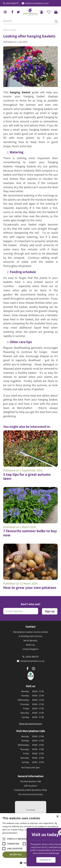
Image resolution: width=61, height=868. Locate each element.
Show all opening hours (30, 724)
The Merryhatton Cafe (31, 781)
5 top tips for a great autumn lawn (27, 476)
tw (18, 12)
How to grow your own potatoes (30, 588)
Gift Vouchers (30, 786)
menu (5, 12)
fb (12, 12)
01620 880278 (12, 3)
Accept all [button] (16, 855)
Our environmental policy (30, 794)
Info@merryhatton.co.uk (37, 3)
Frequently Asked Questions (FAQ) (30, 790)
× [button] (57, 817)
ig (34, 669)
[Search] (30, 21)
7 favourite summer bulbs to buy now (30, 533)
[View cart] (56, 12)
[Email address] (21, 611)
